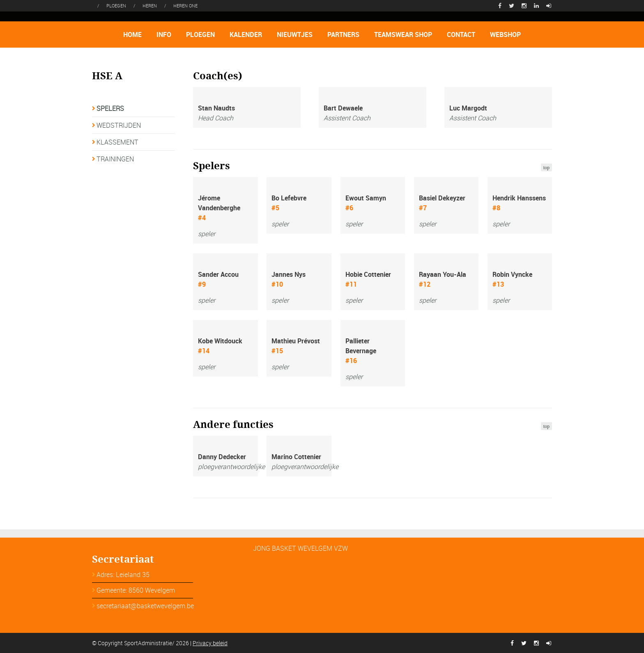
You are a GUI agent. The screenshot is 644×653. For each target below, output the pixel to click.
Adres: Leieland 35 (123, 575)
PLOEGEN (200, 34)
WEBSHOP (505, 34)
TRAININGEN (115, 159)
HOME (132, 34)
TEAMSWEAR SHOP (403, 34)
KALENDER (246, 34)
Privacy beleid (210, 643)
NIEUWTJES (295, 34)
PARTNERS (343, 34)
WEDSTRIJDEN (119, 125)
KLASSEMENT (117, 142)
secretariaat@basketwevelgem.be (145, 606)
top (546, 168)
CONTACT (461, 34)
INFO (164, 34)
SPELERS (110, 108)
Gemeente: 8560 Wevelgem (136, 590)
